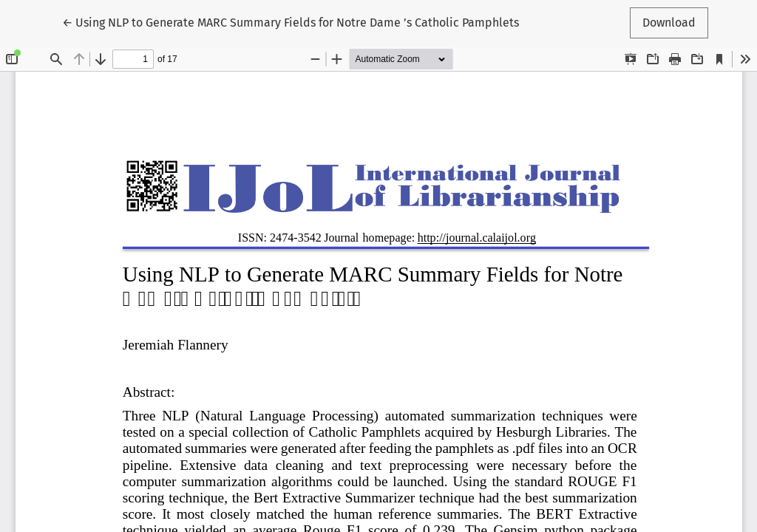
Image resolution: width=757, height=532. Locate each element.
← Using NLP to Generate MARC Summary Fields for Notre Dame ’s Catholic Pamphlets (291, 21)
